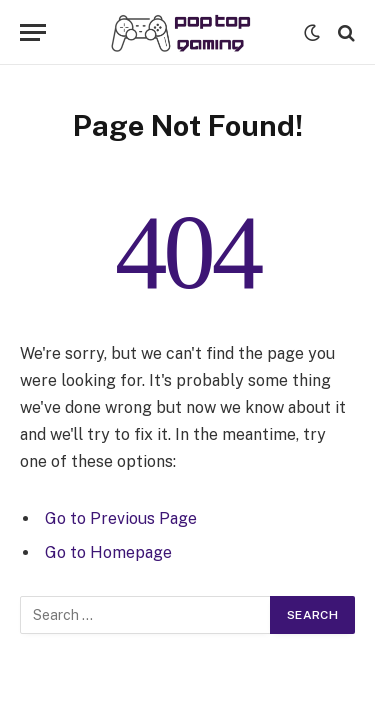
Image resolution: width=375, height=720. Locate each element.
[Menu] (33, 32)
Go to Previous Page (121, 518)
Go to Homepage (108, 552)
